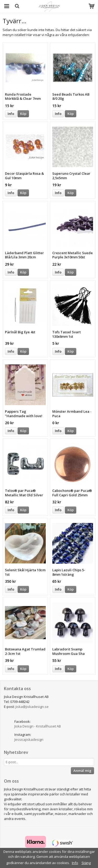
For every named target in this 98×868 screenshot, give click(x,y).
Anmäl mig (82, 771)
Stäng (86, 863)
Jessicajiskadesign (29, 739)
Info (11, 114)
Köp (23, 114)
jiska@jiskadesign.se (32, 707)
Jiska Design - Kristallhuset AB (38, 726)
